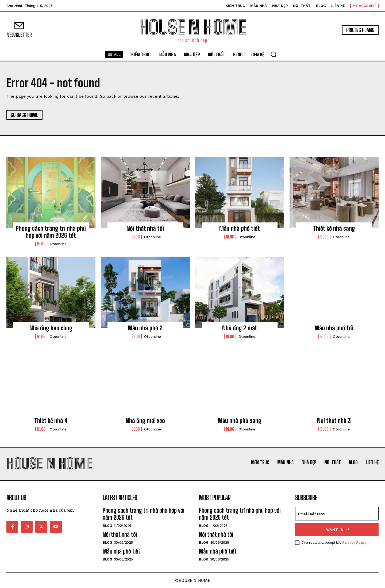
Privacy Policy (354, 542)
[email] (337, 514)
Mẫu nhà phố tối (334, 328)
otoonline (58, 244)
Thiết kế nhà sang (334, 228)
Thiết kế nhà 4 (51, 421)
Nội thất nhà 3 (334, 421)
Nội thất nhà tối (145, 228)
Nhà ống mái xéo (145, 421)
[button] (274, 54)
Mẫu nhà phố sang (240, 421)
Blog (41, 244)
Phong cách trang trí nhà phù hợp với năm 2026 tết (51, 232)
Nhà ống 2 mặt (240, 328)
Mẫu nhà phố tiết (240, 228)
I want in (337, 530)
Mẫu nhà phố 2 (145, 328)
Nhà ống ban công (51, 328)
